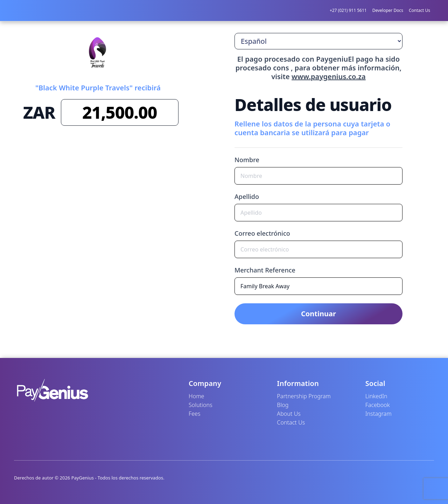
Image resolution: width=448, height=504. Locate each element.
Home (196, 396)
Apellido (247, 196)
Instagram (379, 414)
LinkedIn (376, 396)
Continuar (318, 314)
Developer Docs (388, 10)
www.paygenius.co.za (329, 77)
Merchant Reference (265, 270)
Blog (283, 405)
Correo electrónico (262, 233)
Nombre (247, 160)
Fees (195, 414)
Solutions (201, 405)
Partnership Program (304, 396)
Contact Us (419, 10)
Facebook (378, 405)
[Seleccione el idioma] (318, 41)
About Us (289, 414)
